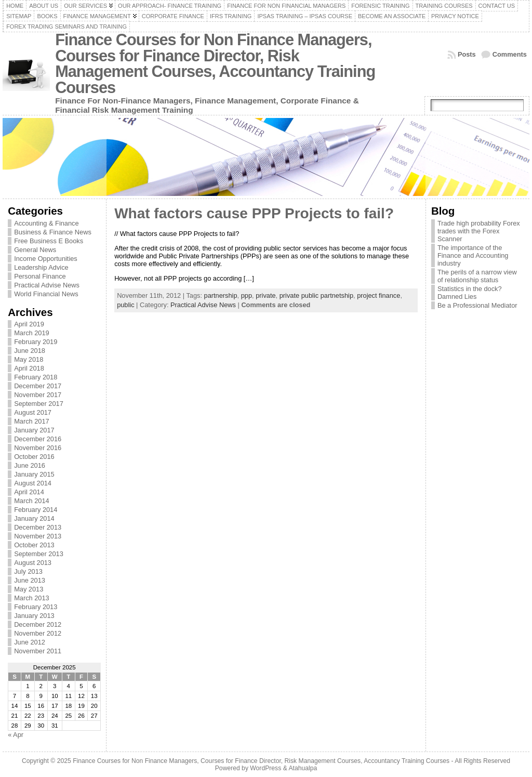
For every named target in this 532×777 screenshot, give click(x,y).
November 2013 (38, 536)
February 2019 (36, 342)
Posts (467, 54)
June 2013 (30, 580)
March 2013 (32, 598)
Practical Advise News (47, 285)
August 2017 (33, 412)
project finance (378, 295)
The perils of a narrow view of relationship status (477, 276)
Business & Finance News (53, 232)
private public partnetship (316, 295)
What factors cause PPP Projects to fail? (254, 213)
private (265, 295)
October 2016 (34, 457)
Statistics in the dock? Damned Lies (470, 293)
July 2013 (28, 571)
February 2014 (36, 510)
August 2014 (33, 483)
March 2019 (32, 333)
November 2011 (38, 651)
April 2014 (29, 492)
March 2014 (32, 501)
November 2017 (38, 395)
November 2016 (38, 448)
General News (35, 250)
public (125, 305)
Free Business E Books (49, 241)
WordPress (265, 768)
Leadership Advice (41, 267)
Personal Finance (40, 276)
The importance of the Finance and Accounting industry (473, 255)
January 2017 (34, 430)
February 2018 (36, 377)
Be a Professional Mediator (477, 305)
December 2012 (38, 624)
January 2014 (34, 518)
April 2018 (29, 368)
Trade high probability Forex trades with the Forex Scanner (479, 231)
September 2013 (39, 554)
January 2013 (34, 616)
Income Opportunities (46, 259)
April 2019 (29, 324)
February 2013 (36, 607)
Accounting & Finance (46, 223)
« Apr (16, 735)
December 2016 (38, 439)
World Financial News (46, 294)
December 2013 (38, 527)
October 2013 (34, 545)
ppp (247, 295)
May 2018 (29, 359)
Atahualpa (303, 768)
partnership (221, 295)
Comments (510, 54)
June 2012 (30, 642)
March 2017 (32, 421)
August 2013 (33, 563)
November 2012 (38, 633)
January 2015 (34, 474)
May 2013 (29, 589)
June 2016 (30, 465)
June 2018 (30, 351)
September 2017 (39, 404)
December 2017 (38, 386)
